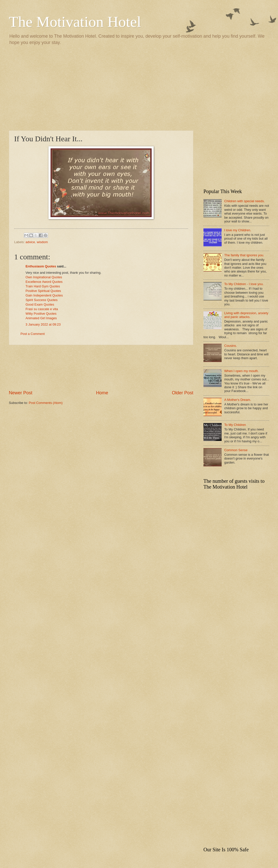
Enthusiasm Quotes (41, 266)
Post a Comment (33, 334)
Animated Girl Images (41, 318)
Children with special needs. (244, 201)
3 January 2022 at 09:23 (43, 324)
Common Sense (236, 450)
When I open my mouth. (241, 371)
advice (30, 242)
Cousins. (230, 346)
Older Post (183, 393)
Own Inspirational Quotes (44, 277)
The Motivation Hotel (75, 22)
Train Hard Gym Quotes (43, 286)
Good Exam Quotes (40, 304)
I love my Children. (238, 230)
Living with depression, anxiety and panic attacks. (246, 315)
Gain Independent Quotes (44, 295)
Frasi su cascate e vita (42, 309)
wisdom (42, 242)
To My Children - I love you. (244, 284)
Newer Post (21, 393)
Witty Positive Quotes (41, 314)
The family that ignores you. (244, 255)
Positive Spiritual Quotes (43, 291)
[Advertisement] (139, 87)
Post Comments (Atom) (46, 403)
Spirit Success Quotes (42, 300)
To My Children (235, 425)
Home (102, 393)
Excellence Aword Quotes (44, 282)
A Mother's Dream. (238, 400)
